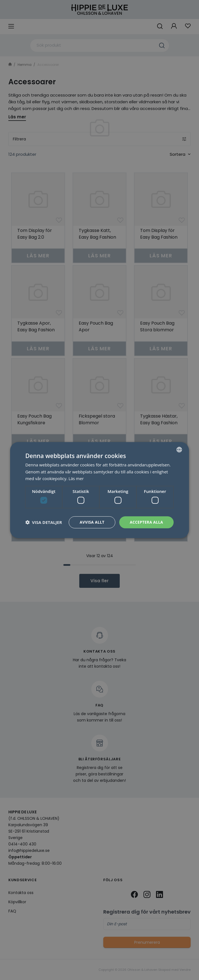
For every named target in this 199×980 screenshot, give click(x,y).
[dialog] (100, 490)
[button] (44, 522)
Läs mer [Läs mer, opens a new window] (76, 478)
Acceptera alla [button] (146, 522)
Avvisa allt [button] (91, 522)
